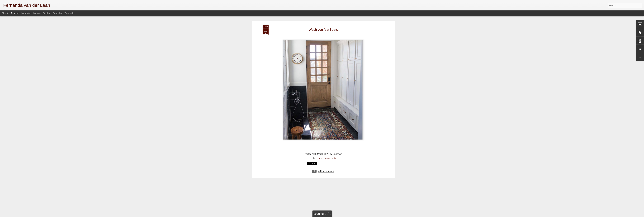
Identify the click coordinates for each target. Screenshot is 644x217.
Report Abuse (380, 215)
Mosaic (37, 13)
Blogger (371, 215)
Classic (5, 13)
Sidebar (47, 13)
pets (334, 114)
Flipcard (15, 13)
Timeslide (69, 13)
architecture (324, 114)
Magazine (26, 13)
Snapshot (58, 13)
